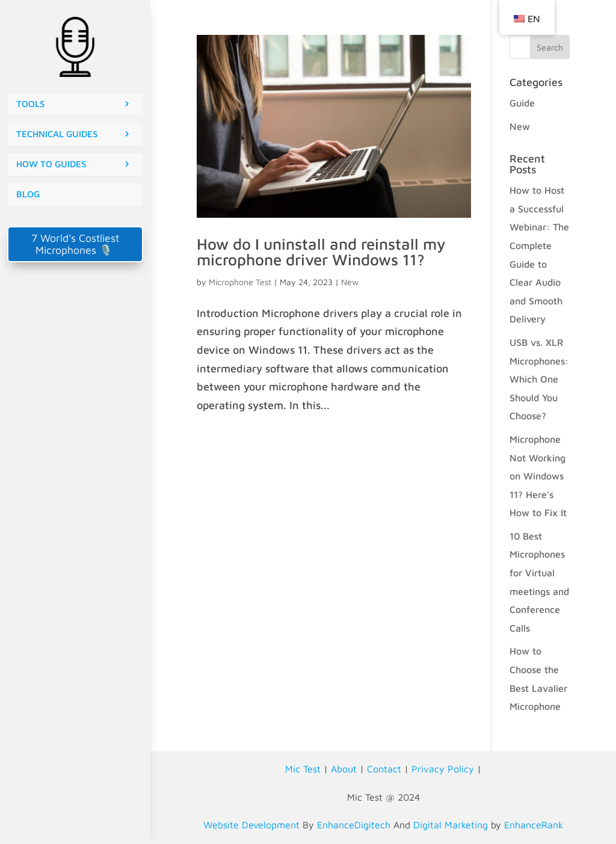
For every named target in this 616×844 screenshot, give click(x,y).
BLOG (28, 194)
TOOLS (30, 104)
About (344, 769)
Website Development (251, 825)
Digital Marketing (451, 825)
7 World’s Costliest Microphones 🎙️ (75, 244)
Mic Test (303, 769)
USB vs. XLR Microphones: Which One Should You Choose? (539, 379)
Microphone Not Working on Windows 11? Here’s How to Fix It (538, 476)
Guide (522, 103)
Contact (384, 769)
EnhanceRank (534, 825)
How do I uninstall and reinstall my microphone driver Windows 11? (321, 251)
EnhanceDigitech (354, 825)
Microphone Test (240, 282)
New (350, 282)
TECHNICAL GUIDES (57, 134)
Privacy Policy (443, 769)
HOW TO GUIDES (51, 164)
